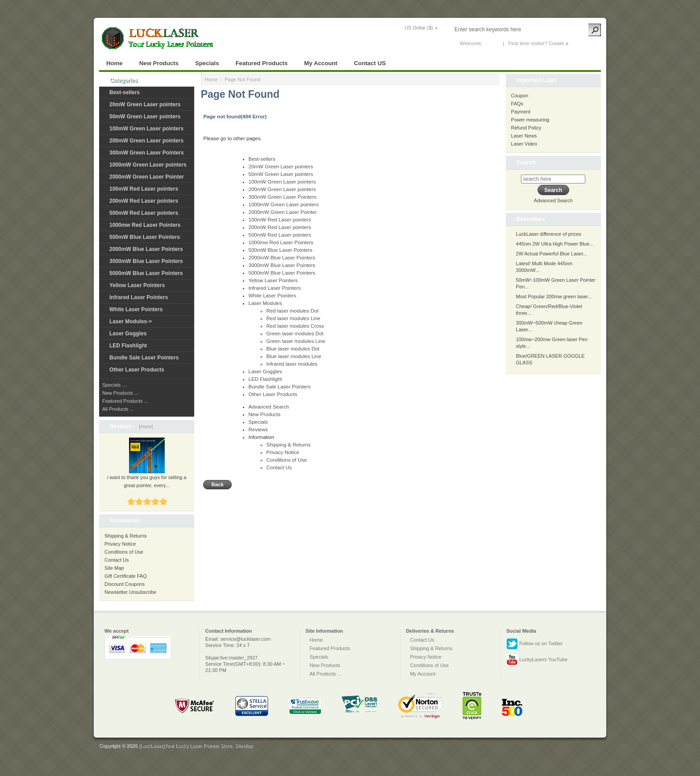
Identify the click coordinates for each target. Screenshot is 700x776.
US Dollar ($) (419, 28)
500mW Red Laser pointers (144, 213)
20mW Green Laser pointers (145, 104)
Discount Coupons (125, 584)
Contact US (370, 63)
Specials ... (114, 385)
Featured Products (262, 63)
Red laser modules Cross (295, 326)
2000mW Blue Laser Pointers (146, 249)
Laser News (524, 136)
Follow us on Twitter (534, 644)
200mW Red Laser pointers (144, 201)
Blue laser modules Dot (293, 349)
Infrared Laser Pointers (139, 297)
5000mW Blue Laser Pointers (146, 273)
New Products (159, 63)
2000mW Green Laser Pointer (147, 177)
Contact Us (117, 560)
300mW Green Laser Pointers (147, 153)
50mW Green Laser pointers (145, 117)
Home (115, 63)
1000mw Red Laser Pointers (145, 225)
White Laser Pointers (136, 309)
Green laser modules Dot (295, 334)
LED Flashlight (128, 346)
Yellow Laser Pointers (137, 285)
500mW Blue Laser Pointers (145, 237)
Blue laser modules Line (294, 356)
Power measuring (530, 120)
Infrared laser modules (292, 364)
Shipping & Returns (126, 536)
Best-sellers (125, 92)
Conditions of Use (124, 552)
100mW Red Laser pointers (144, 189)
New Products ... (120, 393)
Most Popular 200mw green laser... (554, 296)
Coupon (520, 96)
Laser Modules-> (131, 321)
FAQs (517, 104)
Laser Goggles (128, 334)
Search (526, 162)
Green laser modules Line (296, 341)
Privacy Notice (120, 544)
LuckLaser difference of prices (549, 234)
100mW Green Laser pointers (146, 129)
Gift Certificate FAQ (126, 576)
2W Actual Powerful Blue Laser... (552, 254)
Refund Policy (526, 128)
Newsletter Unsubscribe (130, 592)
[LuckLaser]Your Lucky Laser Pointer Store (185, 746)
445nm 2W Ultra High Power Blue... (555, 244)
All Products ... (118, 409)
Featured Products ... (125, 401)
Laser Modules (266, 303)
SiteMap (244, 746)
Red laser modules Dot (293, 311)
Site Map (114, 568)
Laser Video (524, 144)
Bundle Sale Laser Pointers (144, 358)
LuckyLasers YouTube (537, 660)
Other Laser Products (137, 370)
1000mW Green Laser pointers (148, 165)
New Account (585, 43)
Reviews (258, 430)
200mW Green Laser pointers (146, 141)
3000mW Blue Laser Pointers (146, 261)
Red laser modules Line (294, 318)
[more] (144, 426)
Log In (491, 43)
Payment (521, 112)
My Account (321, 63)
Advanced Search (269, 407)
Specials (207, 63)
